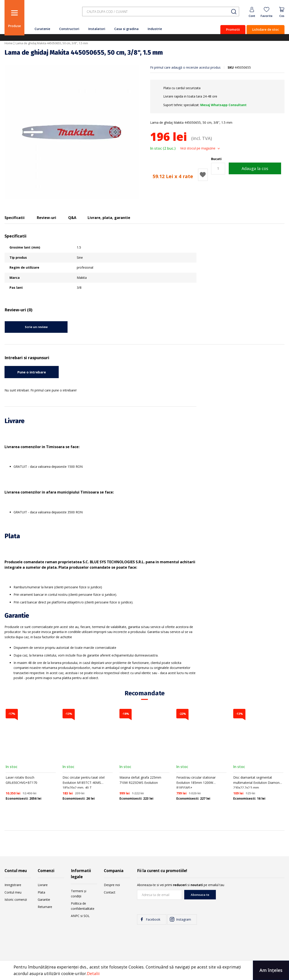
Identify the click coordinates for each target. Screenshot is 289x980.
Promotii (233, 29)
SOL (87, 916)
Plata (41, 892)
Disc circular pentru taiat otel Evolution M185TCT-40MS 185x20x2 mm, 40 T (84, 782)
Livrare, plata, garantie (109, 218)
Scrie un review (36, 327)
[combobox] (161, 12)
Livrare (43, 885)
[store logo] (52, 14)
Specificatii (15, 218)
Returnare (45, 907)
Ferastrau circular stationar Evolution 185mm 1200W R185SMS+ (196, 782)
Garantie (44, 900)
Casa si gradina (126, 29)
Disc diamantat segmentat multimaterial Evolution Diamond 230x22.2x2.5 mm (257, 782)
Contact (110, 892)
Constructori (69, 29)
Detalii (93, 973)
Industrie (155, 29)
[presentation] (250, 899)
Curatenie (42, 29)
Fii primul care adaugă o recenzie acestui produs (185, 67)
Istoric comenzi (16, 900)
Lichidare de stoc (266, 29)
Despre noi (112, 885)
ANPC (75, 916)
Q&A (72, 218)
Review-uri (47, 218)
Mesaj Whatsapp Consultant (223, 105)
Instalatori (97, 29)
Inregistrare (13, 885)
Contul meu (13, 892)
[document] (144, 970)
